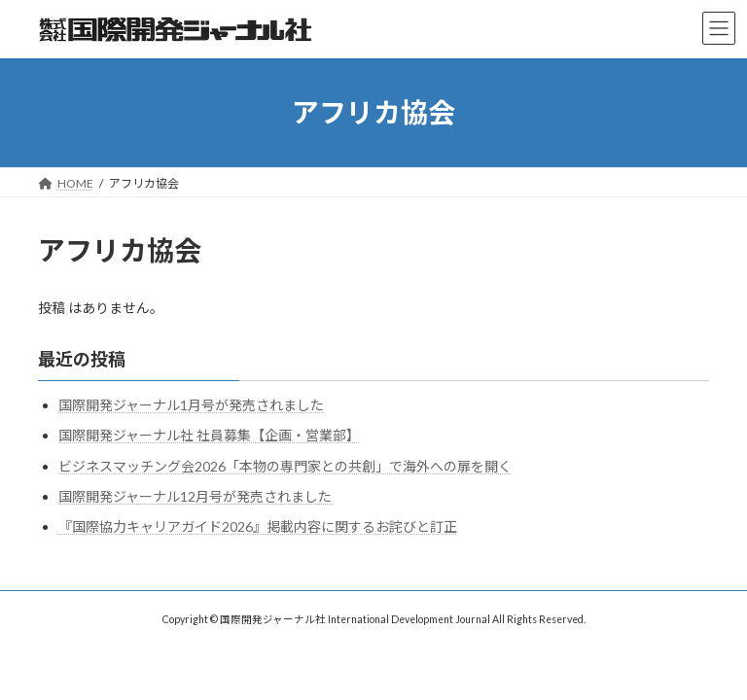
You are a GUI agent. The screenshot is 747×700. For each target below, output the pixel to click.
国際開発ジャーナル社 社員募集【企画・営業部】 (209, 435)
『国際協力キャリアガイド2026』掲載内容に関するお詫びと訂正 (258, 526)
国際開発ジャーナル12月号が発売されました (195, 496)
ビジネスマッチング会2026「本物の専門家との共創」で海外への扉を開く (285, 466)
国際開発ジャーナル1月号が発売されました (191, 405)
